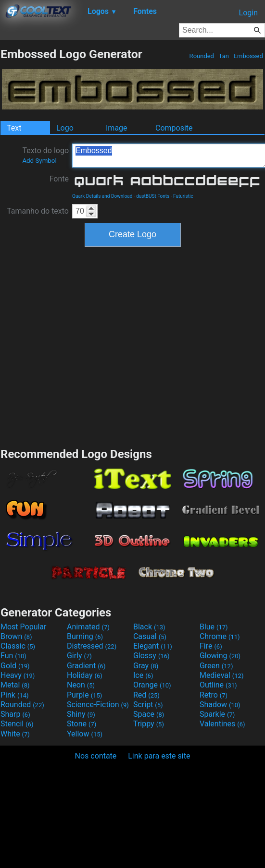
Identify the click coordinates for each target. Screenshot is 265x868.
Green (216, 666)
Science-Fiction (98, 705)
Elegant (153, 646)
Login (248, 13)
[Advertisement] (90, 346)
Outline (218, 685)
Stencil (17, 724)
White (15, 734)
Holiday (85, 675)
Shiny (81, 714)
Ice (143, 675)
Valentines (222, 724)
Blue (214, 627)
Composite (174, 128)
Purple (84, 695)
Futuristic (183, 196)
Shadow (220, 705)
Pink (15, 695)
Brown (16, 636)
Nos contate (96, 756)
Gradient (86, 666)
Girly (79, 656)
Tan (224, 56)
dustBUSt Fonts (153, 196)
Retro (214, 695)
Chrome (220, 636)
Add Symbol (39, 161)
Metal (15, 685)
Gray (146, 666)
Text (14, 128)
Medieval (222, 675)
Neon (81, 685)
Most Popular (24, 627)
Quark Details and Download (102, 196)
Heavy (18, 675)
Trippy (149, 724)
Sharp (15, 714)
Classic (18, 646)
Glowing (220, 656)
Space (149, 714)
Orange (152, 685)
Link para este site (159, 756)
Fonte (59, 179)
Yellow (85, 734)
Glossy (151, 656)
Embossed (248, 56)
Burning (85, 636)
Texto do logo (45, 155)
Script (148, 705)
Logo (65, 128)
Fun (13, 656)
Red (146, 695)
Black (149, 627)
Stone (82, 724)
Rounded (202, 56)
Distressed (92, 646)
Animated (88, 627)
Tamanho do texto (38, 211)
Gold (15, 666)
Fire (211, 646)
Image (117, 128)
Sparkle (217, 714)
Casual (150, 636)
